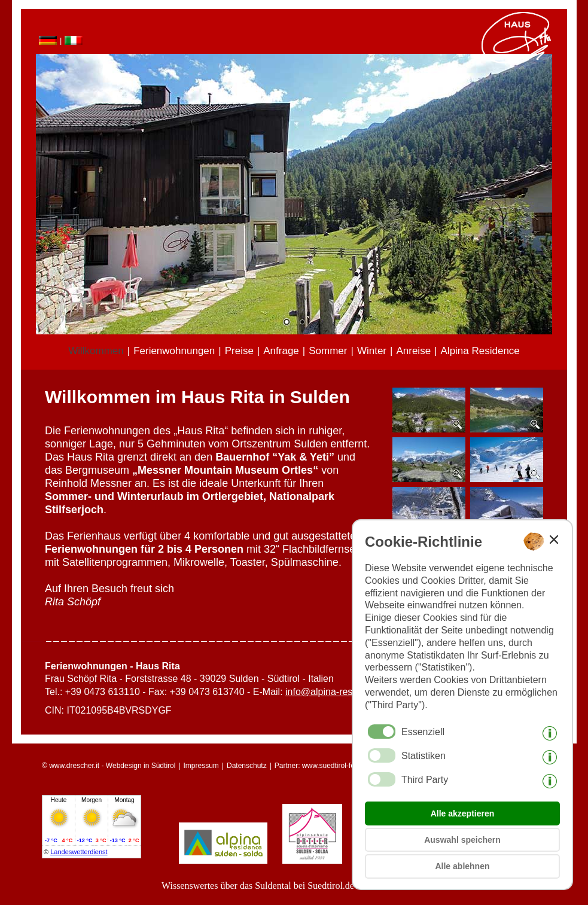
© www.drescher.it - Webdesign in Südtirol (109, 766)
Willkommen (96, 351)
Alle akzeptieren (463, 813)
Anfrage (281, 351)
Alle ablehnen (462, 866)
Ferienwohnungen (174, 351)
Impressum (201, 766)
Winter (372, 351)
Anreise (413, 351)
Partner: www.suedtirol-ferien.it (323, 766)
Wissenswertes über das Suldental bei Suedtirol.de (258, 886)
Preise (239, 351)
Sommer (328, 351)
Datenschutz (247, 766)
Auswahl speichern (462, 840)
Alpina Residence (480, 351)
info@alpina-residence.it (337, 692)
